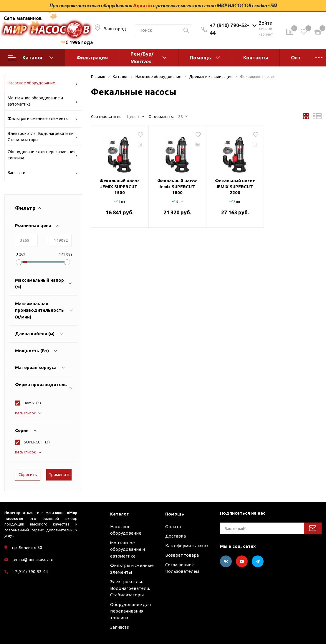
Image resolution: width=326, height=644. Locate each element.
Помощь (200, 57)
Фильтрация (92, 57)
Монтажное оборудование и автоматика (43, 101)
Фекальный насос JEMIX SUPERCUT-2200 (235, 187)
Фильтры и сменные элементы (43, 120)
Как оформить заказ (187, 546)
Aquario (143, 6)
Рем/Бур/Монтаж (142, 57)
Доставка (176, 536)
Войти (265, 23)
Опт (296, 57)
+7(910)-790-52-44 (30, 572)
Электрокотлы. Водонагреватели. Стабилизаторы (43, 137)
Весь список (25, 413)
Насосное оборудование (43, 84)
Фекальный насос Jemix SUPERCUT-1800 (177, 187)
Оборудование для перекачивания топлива (43, 155)
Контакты (256, 57)
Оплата (173, 527)
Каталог (31, 58)
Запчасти (43, 174)
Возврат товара (182, 555)
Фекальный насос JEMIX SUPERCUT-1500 (120, 187)
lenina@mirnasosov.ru (33, 560)
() (32, 403)
